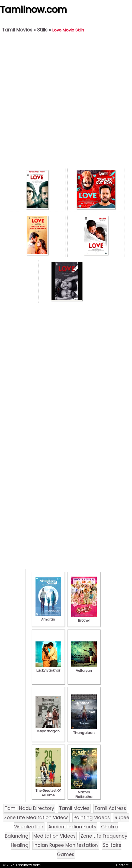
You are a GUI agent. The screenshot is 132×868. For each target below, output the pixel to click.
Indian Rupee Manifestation (66, 845)
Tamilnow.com (33, 9)
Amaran (48, 617)
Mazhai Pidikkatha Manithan (84, 794)
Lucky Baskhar (48, 668)
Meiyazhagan (48, 729)
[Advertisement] (65, 102)
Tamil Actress (110, 808)
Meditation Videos (54, 836)
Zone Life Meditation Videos (36, 818)
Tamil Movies (17, 30)
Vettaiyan (84, 668)
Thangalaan (84, 730)
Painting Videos (92, 818)
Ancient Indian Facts (72, 827)
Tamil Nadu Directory (29, 808)
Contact (122, 865)
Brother (84, 618)
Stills (42, 30)
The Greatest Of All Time (48, 791)
